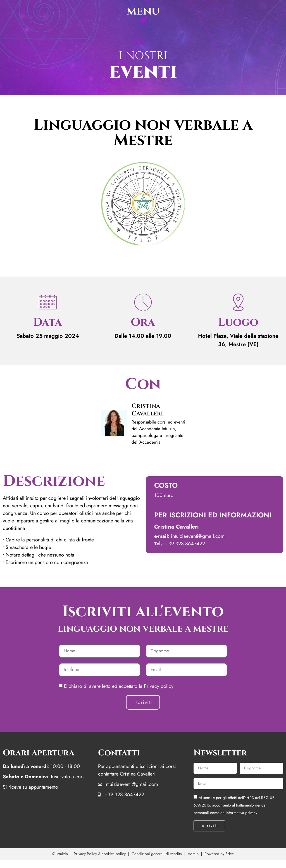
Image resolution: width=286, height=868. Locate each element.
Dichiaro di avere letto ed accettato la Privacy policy (119, 686)
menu (143, 11)
